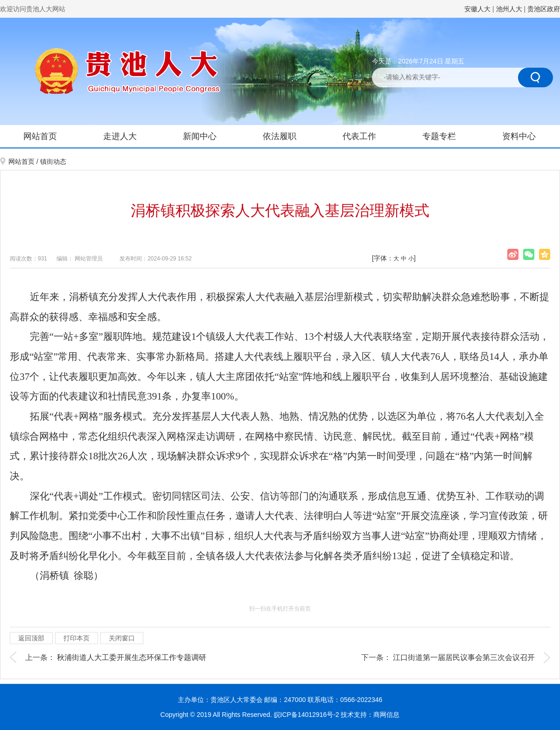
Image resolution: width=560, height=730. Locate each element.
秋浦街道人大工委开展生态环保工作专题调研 (132, 657)
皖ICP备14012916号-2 (308, 715)
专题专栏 (439, 136)
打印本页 (77, 638)
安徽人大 (477, 9)
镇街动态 (53, 161)
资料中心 (519, 136)
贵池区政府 (544, 9)
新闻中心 (200, 136)
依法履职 (280, 136)
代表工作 (359, 136)
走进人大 (120, 136)
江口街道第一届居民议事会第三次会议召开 (464, 657)
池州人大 (509, 9)
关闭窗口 (122, 638)
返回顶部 (31, 638)
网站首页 (40, 136)
